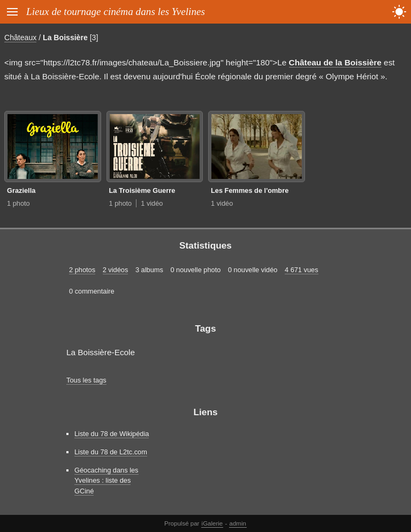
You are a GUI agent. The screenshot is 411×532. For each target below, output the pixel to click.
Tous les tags (86, 380)
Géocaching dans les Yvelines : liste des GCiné (106, 480)
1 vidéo (152, 203)
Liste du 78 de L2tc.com (111, 452)
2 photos (82, 270)
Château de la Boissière (335, 62)
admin (238, 523)
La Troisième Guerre (142, 190)
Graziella (21, 190)
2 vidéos (116, 270)
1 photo (18, 203)
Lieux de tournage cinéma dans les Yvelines (116, 12)
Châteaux (20, 38)
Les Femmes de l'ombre (250, 190)
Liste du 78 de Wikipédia (112, 434)
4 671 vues (302, 270)
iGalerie (212, 523)
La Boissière (65, 38)
